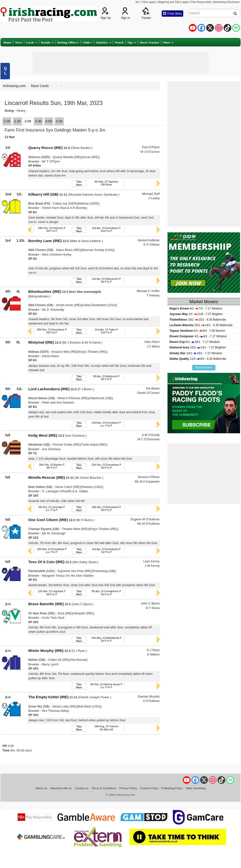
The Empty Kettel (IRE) (48, 697)
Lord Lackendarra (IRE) (49, 389)
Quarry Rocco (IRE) (45, 148)
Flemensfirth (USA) (41, 571)
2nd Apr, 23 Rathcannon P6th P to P (106, 280)
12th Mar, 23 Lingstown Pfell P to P (52, 593)
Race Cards (40, 86)
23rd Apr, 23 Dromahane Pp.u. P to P (106, 424)
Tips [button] (132, 42)
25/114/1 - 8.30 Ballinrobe (201, 325)
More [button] (168, 42)
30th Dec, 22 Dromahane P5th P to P (52, 331)
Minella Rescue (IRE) (47, 477)
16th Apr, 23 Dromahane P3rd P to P (106, 509)
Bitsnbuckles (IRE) (45, 291)
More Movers (204, 368)
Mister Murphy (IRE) (46, 651)
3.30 (38, 121)
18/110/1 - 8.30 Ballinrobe (198, 320)
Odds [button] (88, 42)
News (19, 42)
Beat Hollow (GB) (40, 487)
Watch (119, 42)
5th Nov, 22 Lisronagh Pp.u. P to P (52, 509)
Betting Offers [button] (68, 42)
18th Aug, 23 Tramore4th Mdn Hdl (106, 728)
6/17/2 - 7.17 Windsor (196, 309)
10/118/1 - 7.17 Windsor (196, 353)
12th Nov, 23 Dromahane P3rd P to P (106, 466)
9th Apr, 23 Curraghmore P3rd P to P (106, 593)
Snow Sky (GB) (39, 706)
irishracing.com (14, 86)
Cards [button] (32, 42)
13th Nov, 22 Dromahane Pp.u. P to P (52, 551)
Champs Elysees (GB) (44, 529)
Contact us (82, 788)
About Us (41, 788)
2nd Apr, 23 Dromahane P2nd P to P (106, 230)
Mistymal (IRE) (41, 342)
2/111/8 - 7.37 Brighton (196, 314)
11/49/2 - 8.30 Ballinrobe (198, 359)
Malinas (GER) (38, 352)
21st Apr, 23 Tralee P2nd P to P (106, 331)
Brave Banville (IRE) (46, 604)
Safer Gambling (196, 788)
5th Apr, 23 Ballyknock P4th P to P (106, 378)
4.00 (49, 121)
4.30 (59, 121)
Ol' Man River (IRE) (42, 613)
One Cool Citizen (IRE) (48, 520)
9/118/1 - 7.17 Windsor (195, 342)
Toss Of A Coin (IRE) (46, 562)
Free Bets (172, 14)
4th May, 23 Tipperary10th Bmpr (106, 183)
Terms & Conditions (104, 788)
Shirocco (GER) (39, 157)
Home (7, 42)
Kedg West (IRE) (43, 435)
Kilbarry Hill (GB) (43, 194)
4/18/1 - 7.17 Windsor (198, 336)
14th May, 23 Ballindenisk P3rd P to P (106, 639)
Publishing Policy (172, 788)
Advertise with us (61, 788)
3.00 (28, 121)
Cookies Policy (150, 788)
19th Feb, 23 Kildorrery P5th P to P (52, 230)
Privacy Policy (128, 788)
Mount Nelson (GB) (42, 398)
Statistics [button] (103, 42)
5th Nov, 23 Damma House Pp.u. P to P (106, 686)
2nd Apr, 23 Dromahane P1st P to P (106, 551)
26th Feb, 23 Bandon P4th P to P (52, 466)
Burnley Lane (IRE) (45, 241)
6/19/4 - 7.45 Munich (197, 331)
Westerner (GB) (39, 445)
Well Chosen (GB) (41, 250)
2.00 (7, 121)
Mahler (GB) (37, 660)
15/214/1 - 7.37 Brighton (198, 347)
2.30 (17, 121)
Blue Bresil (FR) (39, 203)
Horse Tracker (150, 42)
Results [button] (47, 42)
